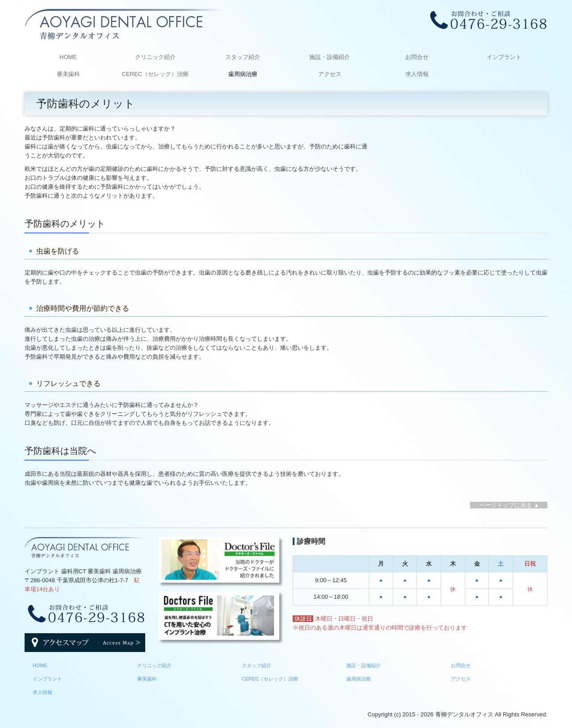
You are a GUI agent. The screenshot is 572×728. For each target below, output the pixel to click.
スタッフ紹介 (243, 57)
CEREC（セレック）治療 (156, 74)
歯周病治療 (243, 74)
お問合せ (417, 57)
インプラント (504, 57)
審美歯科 (68, 74)
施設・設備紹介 (330, 57)
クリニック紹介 (155, 57)
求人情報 (417, 74)
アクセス (330, 74)
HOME (68, 57)
